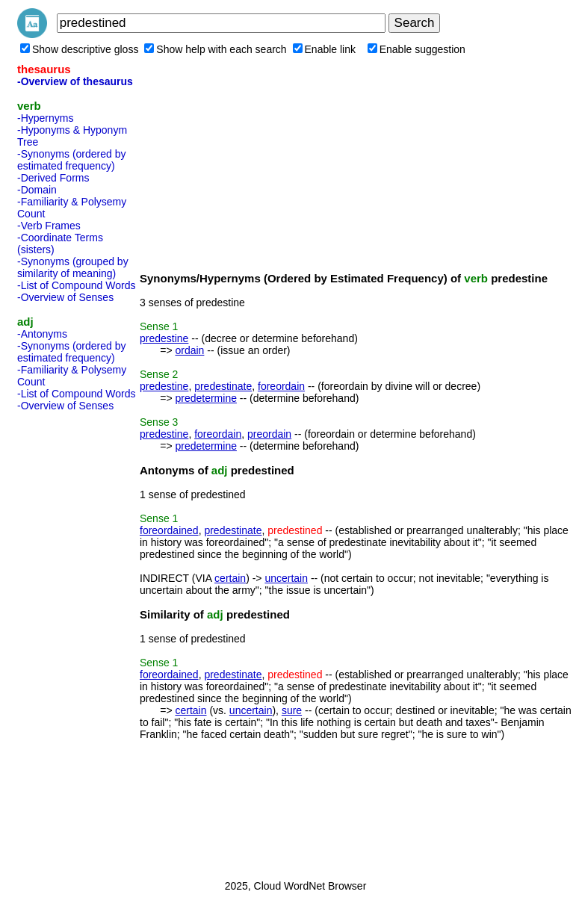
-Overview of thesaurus (75, 81)
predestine (164, 338)
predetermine (206, 398)
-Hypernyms (45, 118)
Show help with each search (215, 49)
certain (230, 578)
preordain (269, 434)
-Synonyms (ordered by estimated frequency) (72, 160)
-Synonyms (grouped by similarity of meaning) (73, 267)
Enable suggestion (416, 49)
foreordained (169, 530)
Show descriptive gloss (79, 49)
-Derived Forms (53, 178)
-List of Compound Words (76, 285)
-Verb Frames (49, 226)
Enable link (325, 49)
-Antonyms (42, 334)
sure (292, 710)
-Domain (37, 190)
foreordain (281, 386)
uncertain (286, 578)
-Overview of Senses (65, 297)
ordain (189, 350)
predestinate (223, 386)
